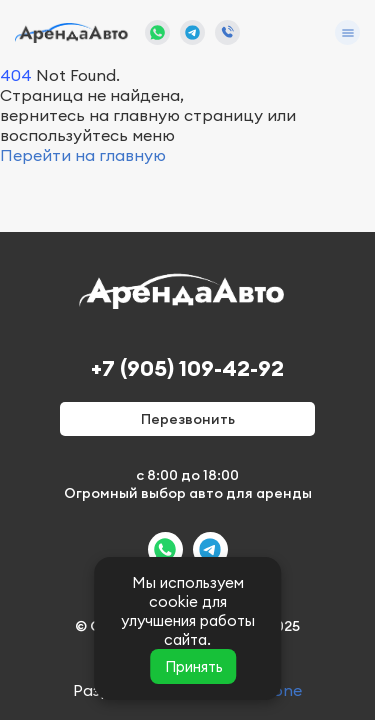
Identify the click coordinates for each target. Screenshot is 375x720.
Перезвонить (188, 419)
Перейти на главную (83, 155)
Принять (194, 666)
